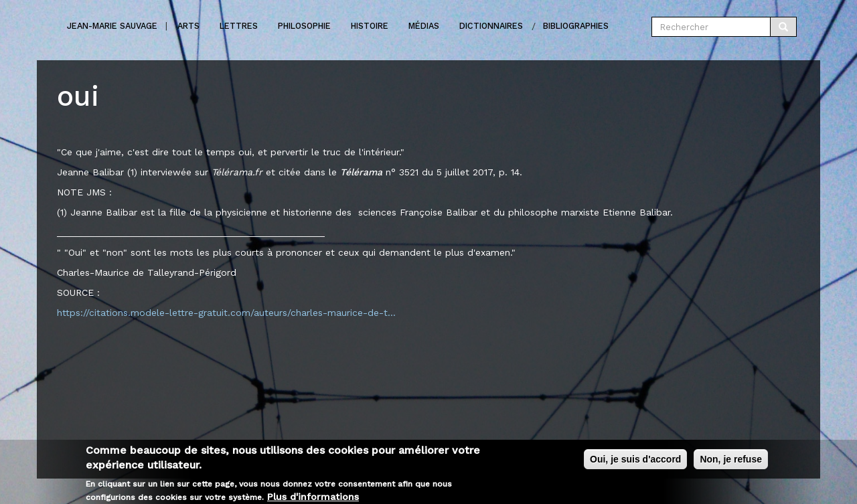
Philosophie (304, 26)
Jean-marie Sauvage (112, 26)
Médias (424, 26)
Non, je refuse (731, 463)
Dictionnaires (491, 26)
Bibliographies (576, 26)
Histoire (370, 26)
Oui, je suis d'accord (635, 463)
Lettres (239, 26)
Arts (188, 26)
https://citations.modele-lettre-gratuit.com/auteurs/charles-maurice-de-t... (226, 313)
